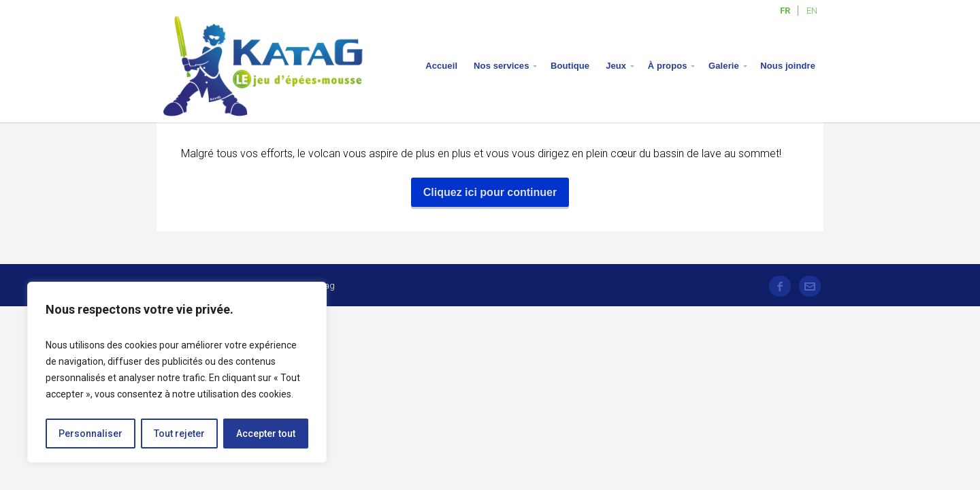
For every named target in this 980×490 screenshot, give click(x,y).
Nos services (501, 66)
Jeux (616, 66)
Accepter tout (266, 434)
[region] (177, 372)
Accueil (441, 66)
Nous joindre (788, 66)
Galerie (724, 66)
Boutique (570, 66)
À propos (668, 66)
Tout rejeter (179, 434)
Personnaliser (91, 434)
